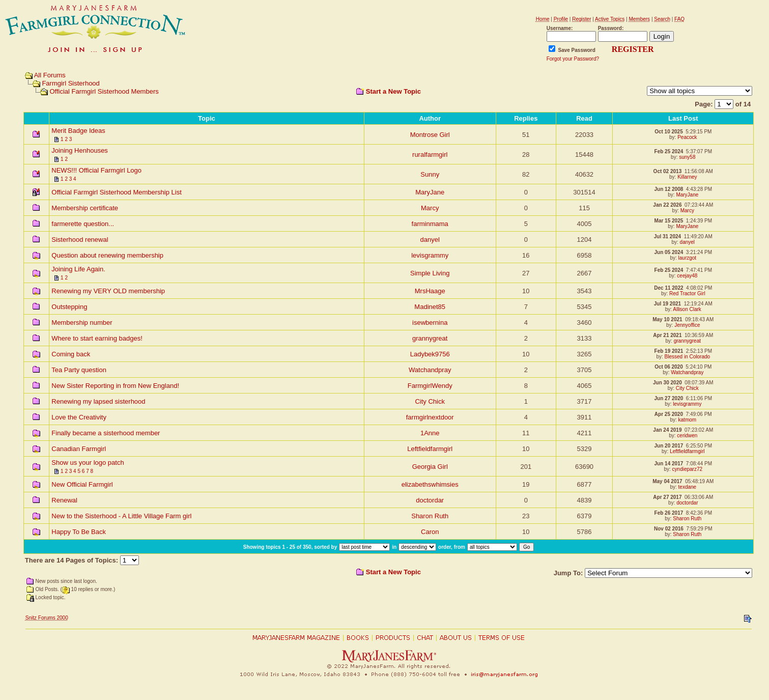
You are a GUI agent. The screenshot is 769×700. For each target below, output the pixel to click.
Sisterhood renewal (80, 240)
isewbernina (430, 323)
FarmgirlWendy (430, 386)
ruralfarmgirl (430, 155)
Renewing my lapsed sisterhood (98, 401)
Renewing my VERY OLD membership (108, 291)
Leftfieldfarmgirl (430, 449)
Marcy (430, 208)
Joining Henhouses (80, 150)
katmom (688, 420)
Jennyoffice (687, 325)
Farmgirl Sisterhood (70, 83)
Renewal (64, 500)
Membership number (82, 323)
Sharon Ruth (430, 516)
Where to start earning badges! (97, 338)
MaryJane (430, 192)
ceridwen (687, 436)
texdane (688, 487)
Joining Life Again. (78, 269)
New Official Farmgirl (82, 484)
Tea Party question (79, 370)
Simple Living (430, 273)
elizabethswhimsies (430, 484)
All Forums (50, 75)
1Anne (430, 433)
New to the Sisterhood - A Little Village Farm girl (121, 516)
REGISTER (633, 49)
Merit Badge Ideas (78, 131)
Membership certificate (85, 208)
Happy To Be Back (79, 532)
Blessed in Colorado (688, 357)
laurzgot (688, 258)
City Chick (687, 388)
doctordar (430, 500)
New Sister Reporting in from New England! (115, 386)
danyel (430, 240)
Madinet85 (430, 307)
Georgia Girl (430, 467)
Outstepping (69, 307)
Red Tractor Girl (687, 293)
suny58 (687, 157)
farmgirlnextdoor (430, 417)
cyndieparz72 (687, 469)
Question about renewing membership (107, 255)
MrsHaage (430, 291)
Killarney (687, 177)
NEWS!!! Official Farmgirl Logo (96, 170)
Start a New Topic (393, 91)
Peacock (687, 137)
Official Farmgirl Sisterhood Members (104, 91)
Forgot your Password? (573, 59)
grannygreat (430, 338)
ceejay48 (687, 276)
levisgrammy (430, 255)
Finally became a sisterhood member (106, 433)
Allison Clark (687, 309)
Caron (430, 532)
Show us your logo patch (88, 463)
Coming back (71, 354)
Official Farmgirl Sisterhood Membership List (117, 192)
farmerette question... (83, 224)
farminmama (430, 224)
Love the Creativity (79, 417)
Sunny (430, 174)
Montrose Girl (430, 135)
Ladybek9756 (430, 354)
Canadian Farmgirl (79, 449)
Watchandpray (430, 370)
